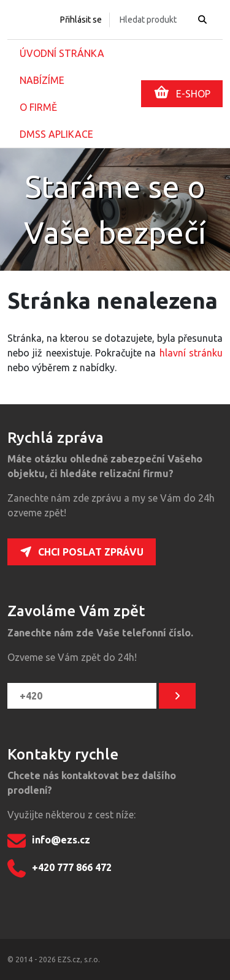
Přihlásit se (81, 20)
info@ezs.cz (49, 841)
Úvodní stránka (62, 53)
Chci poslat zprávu (82, 552)
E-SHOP (182, 92)
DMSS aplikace (56, 134)
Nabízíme (42, 80)
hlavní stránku (191, 353)
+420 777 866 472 (59, 869)
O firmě (38, 107)
